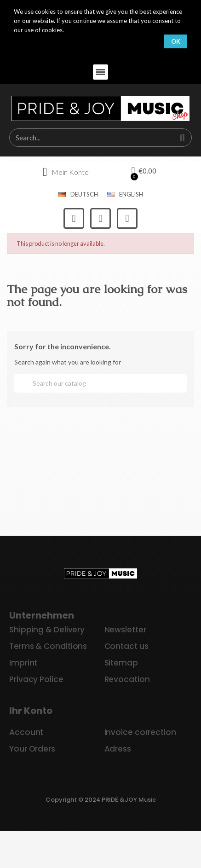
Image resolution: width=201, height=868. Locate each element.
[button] (100, 72)
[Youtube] (127, 218)
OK (176, 41)
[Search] (100, 383)
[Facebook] (74, 218)
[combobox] (87, 138)
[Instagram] (100, 218)
